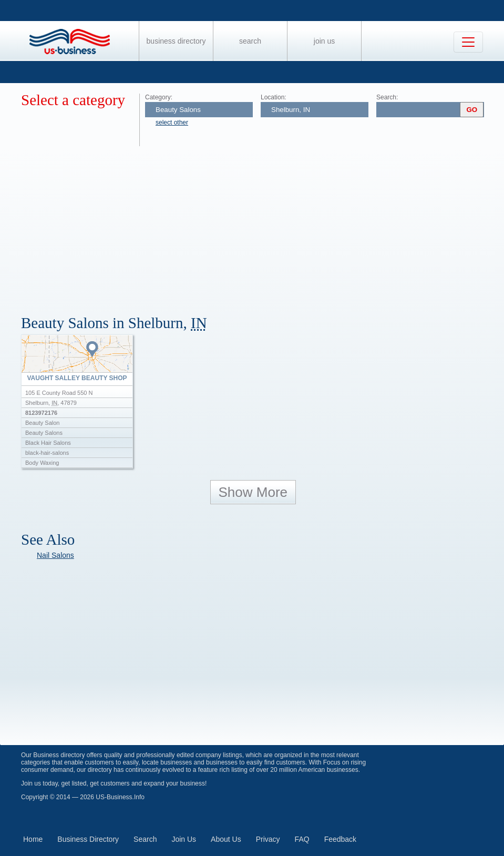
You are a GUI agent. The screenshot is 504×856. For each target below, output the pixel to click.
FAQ (302, 839)
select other (172, 123)
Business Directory (176, 41)
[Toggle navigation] (468, 42)
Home (33, 839)
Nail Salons (55, 555)
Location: (274, 97)
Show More (253, 492)
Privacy (268, 839)
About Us (226, 839)
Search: (387, 97)
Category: (159, 97)
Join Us (324, 41)
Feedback (340, 839)
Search (250, 41)
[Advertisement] (263, 225)
